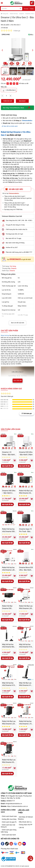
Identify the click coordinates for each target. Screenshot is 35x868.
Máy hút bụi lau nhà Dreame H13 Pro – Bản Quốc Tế (8, 684)
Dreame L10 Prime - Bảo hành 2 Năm (8, 453)
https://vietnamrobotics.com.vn (17, 806)
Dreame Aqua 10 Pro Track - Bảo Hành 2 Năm (25, 530)
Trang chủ (5, 14)
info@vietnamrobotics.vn (14, 804)
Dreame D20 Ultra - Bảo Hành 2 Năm (26, 453)
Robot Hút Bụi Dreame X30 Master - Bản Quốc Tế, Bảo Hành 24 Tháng (9, 607)
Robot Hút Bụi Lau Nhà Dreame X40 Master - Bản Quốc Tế (26, 492)
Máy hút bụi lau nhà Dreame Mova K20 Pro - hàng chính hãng (9, 646)
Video (32, 9)
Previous (3, 50)
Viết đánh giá (27, 413)
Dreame (22, 14)
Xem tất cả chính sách (10, 126)
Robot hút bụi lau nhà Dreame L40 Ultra (8, 569)
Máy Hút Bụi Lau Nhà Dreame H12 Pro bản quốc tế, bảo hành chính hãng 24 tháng (26, 684)
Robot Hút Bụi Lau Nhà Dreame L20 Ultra (9, 723)
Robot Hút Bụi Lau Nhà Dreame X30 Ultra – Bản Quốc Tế (9, 761)
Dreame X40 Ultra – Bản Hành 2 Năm (9, 492)
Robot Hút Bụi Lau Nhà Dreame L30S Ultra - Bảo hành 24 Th (26, 607)
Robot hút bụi (14, 14)
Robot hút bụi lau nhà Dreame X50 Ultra (8, 530)
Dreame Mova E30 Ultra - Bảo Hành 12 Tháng (26, 569)
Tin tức (26, 9)
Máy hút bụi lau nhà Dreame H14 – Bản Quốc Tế (25, 646)
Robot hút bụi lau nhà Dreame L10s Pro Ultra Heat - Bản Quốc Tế (26, 723)
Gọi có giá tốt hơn (7, 466)
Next (33, 50)
